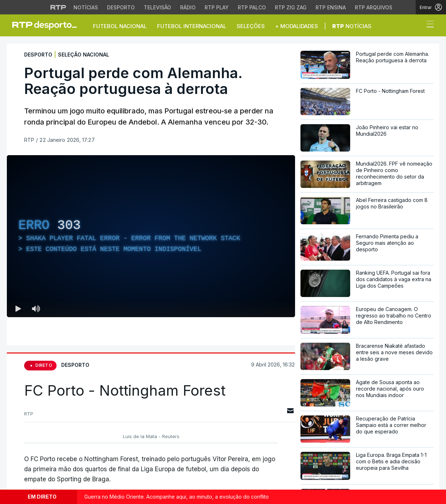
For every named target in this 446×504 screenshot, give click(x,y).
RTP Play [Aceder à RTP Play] (217, 7)
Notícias (352, 26)
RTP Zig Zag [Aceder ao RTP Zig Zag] (291, 7)
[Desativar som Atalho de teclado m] (36, 309)
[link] (48, 25)
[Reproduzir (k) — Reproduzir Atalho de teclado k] (18, 309)
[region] (151, 236)
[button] (417, 26)
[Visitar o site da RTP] (58, 7)
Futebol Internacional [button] (192, 26)
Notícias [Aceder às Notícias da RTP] (86, 7)
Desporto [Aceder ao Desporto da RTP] (121, 7)
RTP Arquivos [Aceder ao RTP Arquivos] (374, 7)
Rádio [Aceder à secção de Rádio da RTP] (188, 7)
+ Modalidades (297, 26)
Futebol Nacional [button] (120, 26)
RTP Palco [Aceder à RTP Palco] (252, 7)
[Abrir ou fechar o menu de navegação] (428, 25)
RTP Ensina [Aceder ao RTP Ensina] (331, 7)
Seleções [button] (251, 26)
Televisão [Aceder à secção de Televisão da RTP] (157, 7)
